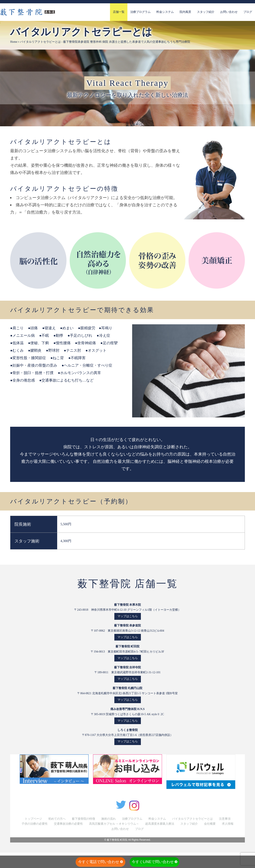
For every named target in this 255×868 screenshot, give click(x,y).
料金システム (165, 12)
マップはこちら (128, 616)
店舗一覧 (119, 12)
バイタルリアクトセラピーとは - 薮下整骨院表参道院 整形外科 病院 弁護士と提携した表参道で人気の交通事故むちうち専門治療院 (105, 42)
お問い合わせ (229, 12)
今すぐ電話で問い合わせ (100, 862)
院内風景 (185, 12)
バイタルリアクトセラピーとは (192, 819)
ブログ (248, 12)
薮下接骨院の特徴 (83, 819)
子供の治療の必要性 (35, 824)
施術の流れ (109, 819)
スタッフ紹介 (206, 12)
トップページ (33, 819)
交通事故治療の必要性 (68, 824)
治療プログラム (140, 12)
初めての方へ (57, 819)
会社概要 (210, 824)
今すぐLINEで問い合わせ (155, 862)
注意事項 (225, 819)
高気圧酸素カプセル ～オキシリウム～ (114, 824)
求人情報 (228, 824)
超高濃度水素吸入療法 (160, 824)
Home (14, 42)
